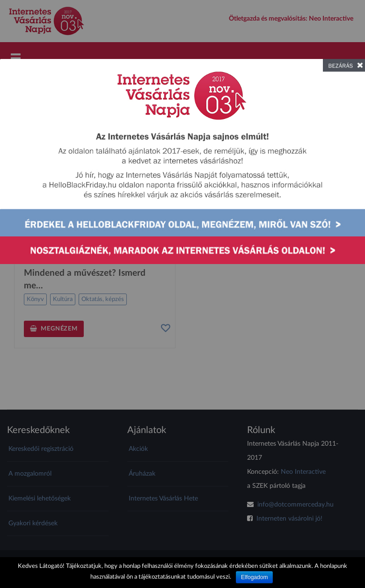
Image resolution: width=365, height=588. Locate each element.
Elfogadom (254, 577)
